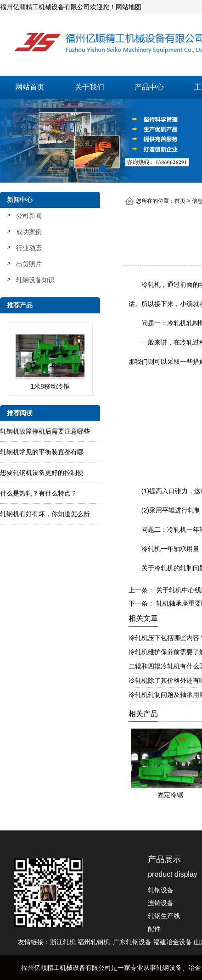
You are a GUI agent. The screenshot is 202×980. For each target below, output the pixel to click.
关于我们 (90, 87)
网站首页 (30, 87)
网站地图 (129, 7)
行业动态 (29, 248)
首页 (180, 201)
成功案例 (29, 232)
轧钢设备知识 (35, 280)
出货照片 (29, 264)
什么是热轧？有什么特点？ (39, 493)
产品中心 (149, 87)
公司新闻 (29, 216)
